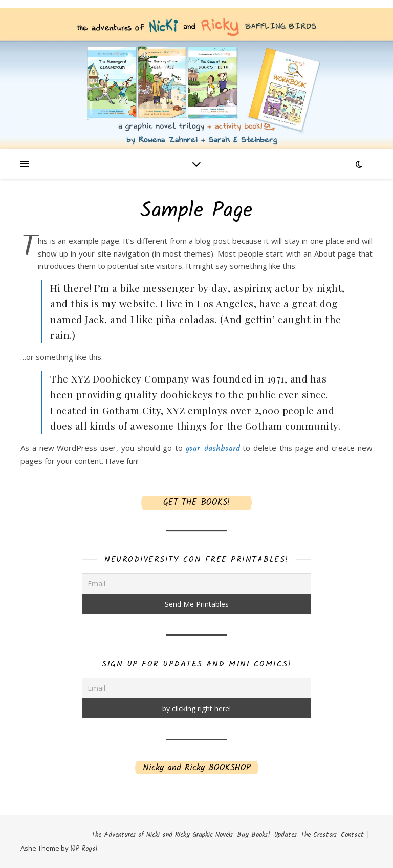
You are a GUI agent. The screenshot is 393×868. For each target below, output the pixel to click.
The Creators (319, 835)
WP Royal (84, 849)
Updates (286, 835)
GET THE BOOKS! (196, 503)
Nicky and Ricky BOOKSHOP (197, 768)
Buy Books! (254, 835)
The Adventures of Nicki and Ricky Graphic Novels (162, 835)
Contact (352, 835)
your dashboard (213, 449)
